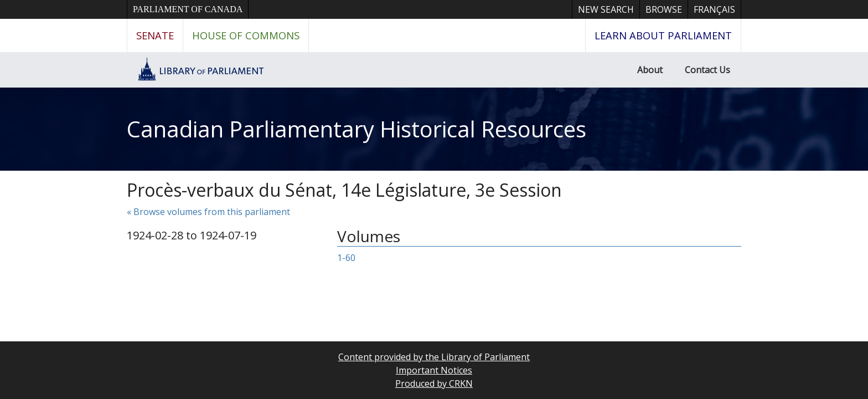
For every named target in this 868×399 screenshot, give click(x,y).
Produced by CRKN (434, 383)
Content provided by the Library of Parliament (434, 357)
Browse (664, 9)
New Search (606, 9)
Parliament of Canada (188, 9)
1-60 (346, 258)
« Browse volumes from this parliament (208, 212)
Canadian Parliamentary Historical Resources (356, 129)
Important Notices (434, 370)
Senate (155, 35)
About (650, 70)
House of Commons (246, 35)
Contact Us (707, 70)
